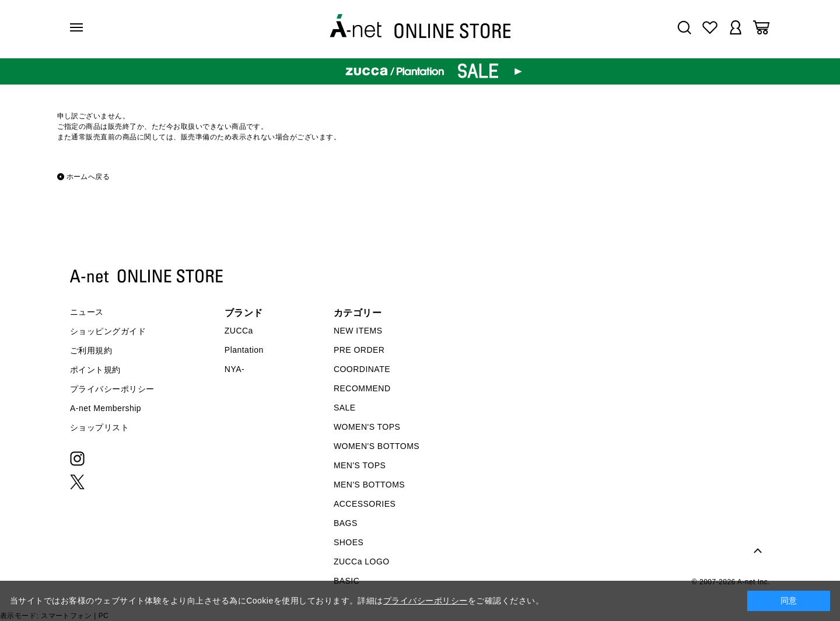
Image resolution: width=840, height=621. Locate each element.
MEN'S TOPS (360, 465)
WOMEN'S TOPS (367, 427)
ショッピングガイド (108, 331)
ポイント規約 (95, 370)
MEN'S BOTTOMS (369, 485)
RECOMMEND (362, 388)
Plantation (244, 350)
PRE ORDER (359, 350)
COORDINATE (362, 369)
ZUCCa (239, 331)
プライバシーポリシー (112, 389)
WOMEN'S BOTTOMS (377, 446)
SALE (345, 408)
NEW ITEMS (358, 331)
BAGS (346, 523)
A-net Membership (106, 408)
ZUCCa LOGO (362, 562)
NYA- (235, 369)
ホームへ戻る (88, 177)
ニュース (87, 312)
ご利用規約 (91, 350)
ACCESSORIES (365, 504)
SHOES (349, 542)
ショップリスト (99, 427)
